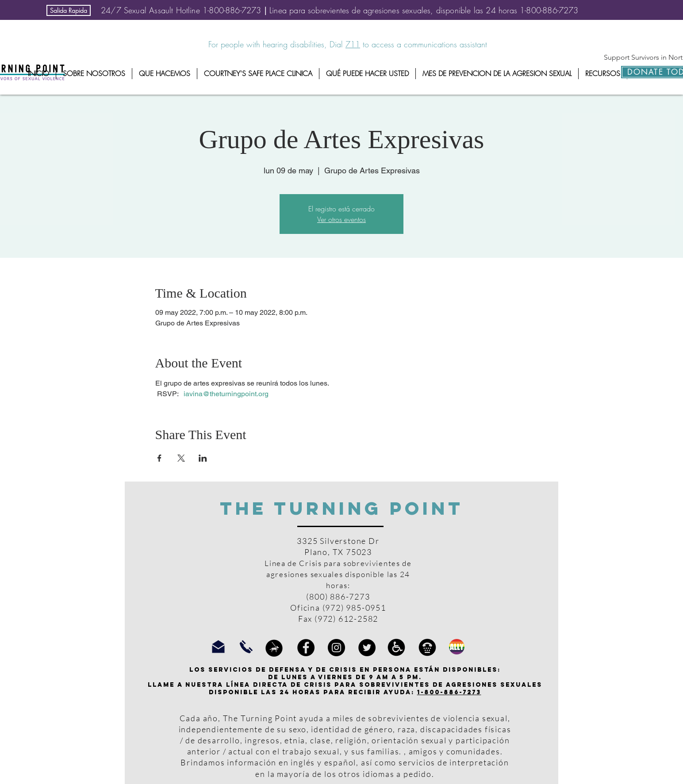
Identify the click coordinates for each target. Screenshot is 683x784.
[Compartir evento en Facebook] (159, 458)
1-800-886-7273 (449, 692)
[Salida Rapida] (69, 10)
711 (353, 44)
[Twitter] (367, 648)
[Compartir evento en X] (181, 458)
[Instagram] (336, 648)
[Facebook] (306, 648)
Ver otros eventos (341, 219)
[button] (94, 74)
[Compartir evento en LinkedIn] (203, 458)
